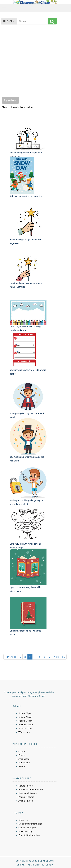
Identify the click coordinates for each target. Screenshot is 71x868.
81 (63, 657)
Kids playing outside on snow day (26, 196)
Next (56, 657)
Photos (22, 755)
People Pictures (26, 797)
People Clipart (25, 721)
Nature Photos (26, 786)
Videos (22, 766)
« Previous (11, 657)
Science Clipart (26, 728)
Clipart (22, 751)
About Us (23, 820)
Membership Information (30, 824)
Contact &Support (27, 828)
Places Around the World (31, 789)
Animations (24, 759)
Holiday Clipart (26, 725)
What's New (24, 732)
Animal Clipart (25, 717)
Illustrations (24, 763)
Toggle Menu (10, 100)
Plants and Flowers (28, 793)
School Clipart (25, 713)
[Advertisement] (34, 61)
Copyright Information (29, 835)
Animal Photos (26, 801)
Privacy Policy (25, 831)
